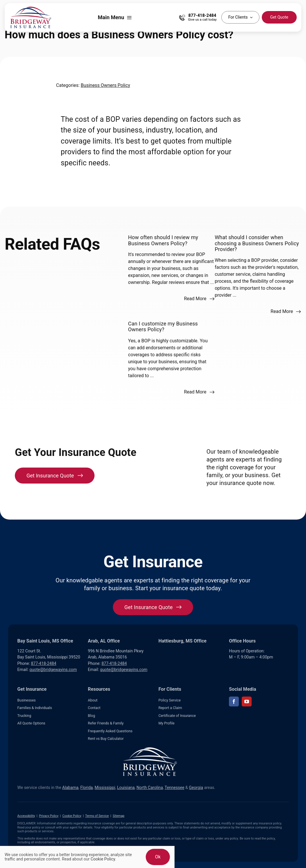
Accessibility (26, 816)
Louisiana (126, 788)
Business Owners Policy (106, 85)
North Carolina (150, 788)
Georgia (196, 788)
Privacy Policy (49, 816)
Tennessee (175, 788)
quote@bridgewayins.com (53, 670)
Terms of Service (97, 816)
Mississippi (105, 788)
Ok (158, 857)
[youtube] (247, 701)
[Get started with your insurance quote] (153, 607)
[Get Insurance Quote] (55, 476)
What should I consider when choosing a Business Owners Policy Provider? (257, 243)
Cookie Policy (72, 816)
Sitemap (119, 816)
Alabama (70, 788)
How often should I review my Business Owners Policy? (163, 240)
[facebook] (234, 701)
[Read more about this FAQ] (199, 299)
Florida (87, 788)
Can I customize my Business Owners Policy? (163, 326)
